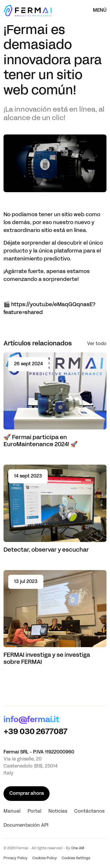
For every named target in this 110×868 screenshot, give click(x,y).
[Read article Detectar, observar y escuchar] (55, 509)
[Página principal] (28, 11)
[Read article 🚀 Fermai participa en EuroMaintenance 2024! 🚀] (55, 400)
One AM (78, 848)
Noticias (58, 811)
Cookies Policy (45, 858)
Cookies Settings (76, 858)
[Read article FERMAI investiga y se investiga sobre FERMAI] (55, 618)
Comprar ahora (27, 794)
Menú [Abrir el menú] (100, 11)
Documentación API (26, 826)
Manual (12, 811)
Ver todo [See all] (97, 344)
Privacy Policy (16, 858)
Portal (34, 811)
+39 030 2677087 (35, 732)
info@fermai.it (31, 720)
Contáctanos (89, 811)
